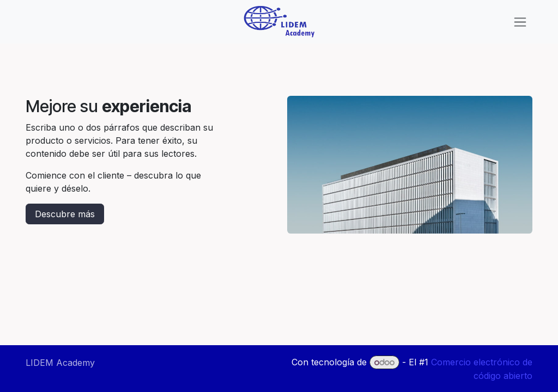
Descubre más (65, 214)
